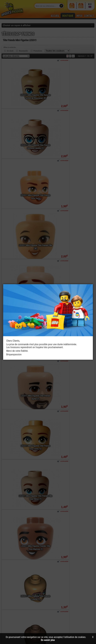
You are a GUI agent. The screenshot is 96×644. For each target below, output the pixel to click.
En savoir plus (48, 640)
